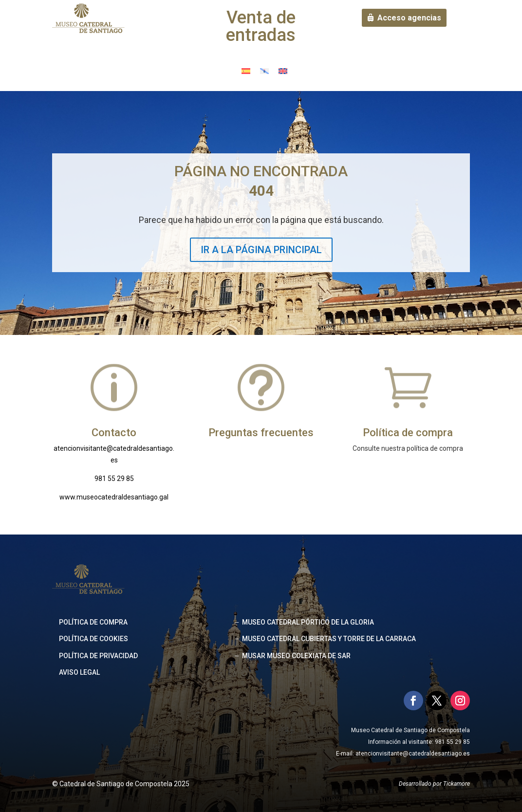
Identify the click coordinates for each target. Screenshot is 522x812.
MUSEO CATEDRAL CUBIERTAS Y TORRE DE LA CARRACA (329, 639)
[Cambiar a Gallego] (264, 71)
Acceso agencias (409, 18)
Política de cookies (93, 639)
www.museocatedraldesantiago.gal (114, 497)
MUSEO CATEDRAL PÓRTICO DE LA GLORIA (308, 622)
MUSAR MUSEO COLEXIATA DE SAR (296, 656)
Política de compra (93, 622)
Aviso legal (79, 672)
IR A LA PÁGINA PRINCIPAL (261, 250)
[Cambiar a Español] (246, 71)
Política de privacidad (98, 656)
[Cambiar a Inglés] (283, 71)
